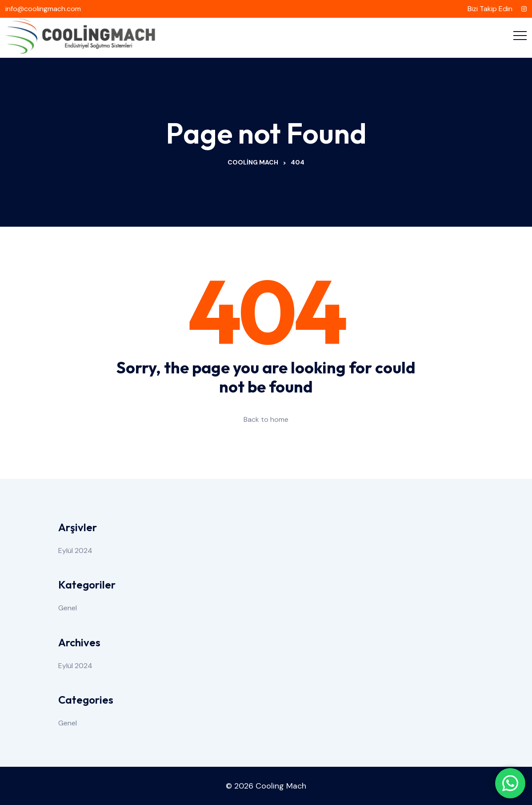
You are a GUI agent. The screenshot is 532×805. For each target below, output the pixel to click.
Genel (68, 608)
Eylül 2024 (75, 551)
